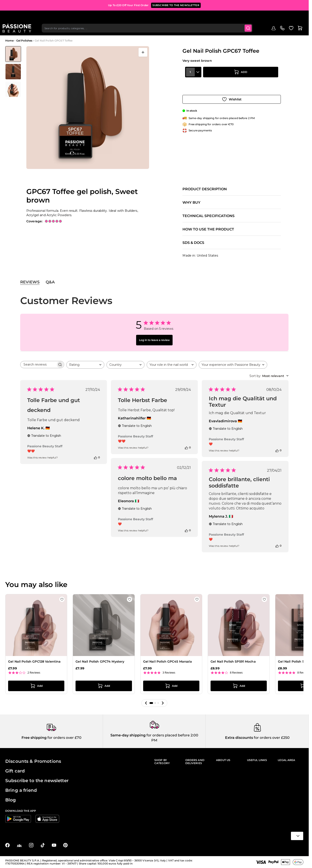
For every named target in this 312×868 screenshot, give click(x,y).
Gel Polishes (24, 41)
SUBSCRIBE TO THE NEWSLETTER (176, 4)
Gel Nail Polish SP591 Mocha (233, 661)
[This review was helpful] (96, 457)
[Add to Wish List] (232, 94)
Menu (13, 30)
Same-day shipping (128, 735)
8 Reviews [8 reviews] (236, 673)
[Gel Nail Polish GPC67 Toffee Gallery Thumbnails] (13, 72)
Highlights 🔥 (36, 30)
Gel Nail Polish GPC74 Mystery (100, 661)
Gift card (15, 771)
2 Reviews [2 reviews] (34, 673)
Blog (226, 30)
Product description (205, 189)
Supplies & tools (169, 30)
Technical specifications (208, 216)
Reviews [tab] (30, 282)
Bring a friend (21, 790)
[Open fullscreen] (143, 52)
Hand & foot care (195, 30)
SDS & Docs (193, 243)
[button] (146, 703)
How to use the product (208, 229)
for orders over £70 (64, 738)
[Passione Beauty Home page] (20, 17)
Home (9, 41)
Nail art (149, 30)
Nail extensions (80, 30)
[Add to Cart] (241, 82)
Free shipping (34, 738)
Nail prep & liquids (127, 30)
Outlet (215, 30)
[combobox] (149, 17)
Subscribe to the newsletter (37, 781)
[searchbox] (38, 365)
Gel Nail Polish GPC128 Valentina (34, 661)
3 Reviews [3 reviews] (169, 673)
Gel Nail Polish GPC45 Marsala (168, 661)
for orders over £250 (271, 738)
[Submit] (249, 17)
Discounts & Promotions (33, 761)
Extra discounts (239, 738)
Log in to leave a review (154, 340)
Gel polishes (57, 30)
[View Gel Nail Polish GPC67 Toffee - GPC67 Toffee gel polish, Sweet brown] (13, 54)
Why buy (191, 203)
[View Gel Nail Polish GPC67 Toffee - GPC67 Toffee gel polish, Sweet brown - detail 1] (13, 72)
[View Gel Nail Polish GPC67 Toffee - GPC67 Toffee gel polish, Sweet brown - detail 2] (13, 89)
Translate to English (44, 436)
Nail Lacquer (103, 30)
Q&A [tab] (50, 282)
